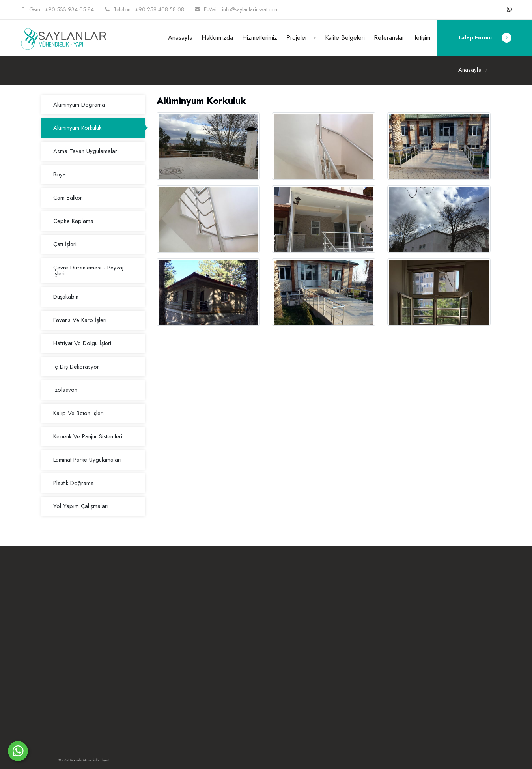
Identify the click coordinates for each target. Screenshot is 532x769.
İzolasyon (65, 390)
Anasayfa (180, 38)
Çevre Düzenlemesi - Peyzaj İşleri (88, 270)
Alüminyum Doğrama (79, 105)
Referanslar (389, 38)
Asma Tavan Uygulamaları (86, 151)
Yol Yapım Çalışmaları (81, 506)
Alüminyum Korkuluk (77, 128)
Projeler (298, 38)
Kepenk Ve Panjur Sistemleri (88, 436)
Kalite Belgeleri (345, 38)
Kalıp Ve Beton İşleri (78, 413)
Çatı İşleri (65, 244)
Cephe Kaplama (73, 221)
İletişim (422, 38)
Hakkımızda (217, 38)
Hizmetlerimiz (260, 38)
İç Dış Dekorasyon (77, 367)
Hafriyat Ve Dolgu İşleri (82, 343)
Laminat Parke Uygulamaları (87, 460)
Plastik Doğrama (74, 483)
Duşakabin (66, 297)
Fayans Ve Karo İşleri (80, 320)
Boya (60, 174)
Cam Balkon (68, 198)
